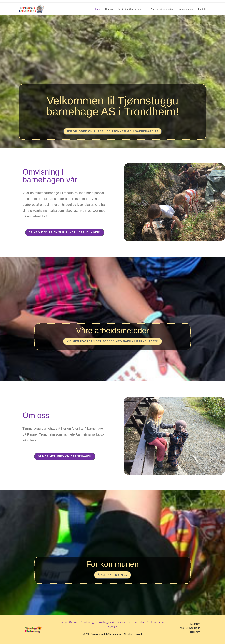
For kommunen (156, 622)
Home (63, 622)
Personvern (194, 632)
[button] (112, 131)
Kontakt (112, 627)
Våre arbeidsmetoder (131, 622)
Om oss (74, 622)
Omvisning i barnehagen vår (98, 622)
